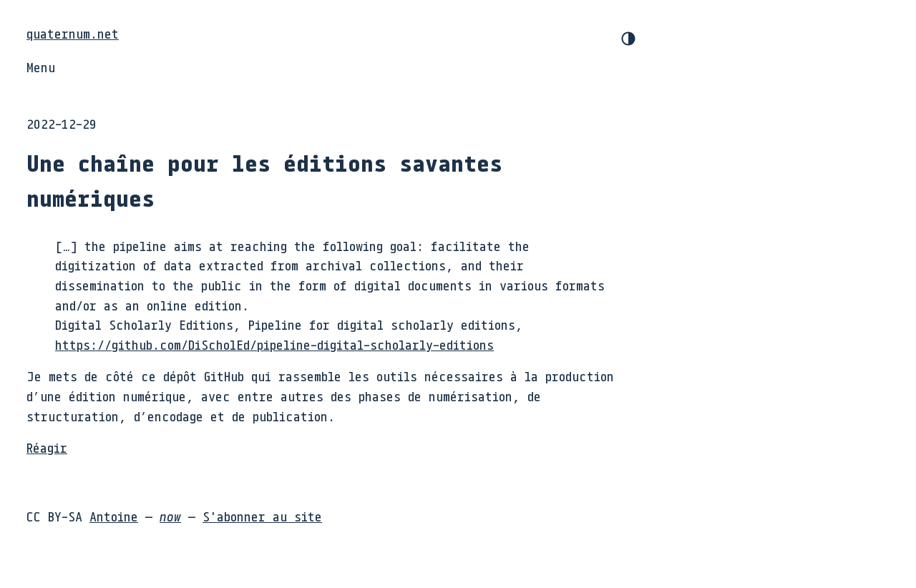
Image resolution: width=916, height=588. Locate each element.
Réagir (47, 448)
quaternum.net (73, 34)
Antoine (114, 516)
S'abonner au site (262, 516)
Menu (41, 67)
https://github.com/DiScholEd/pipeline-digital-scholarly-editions (274, 345)
